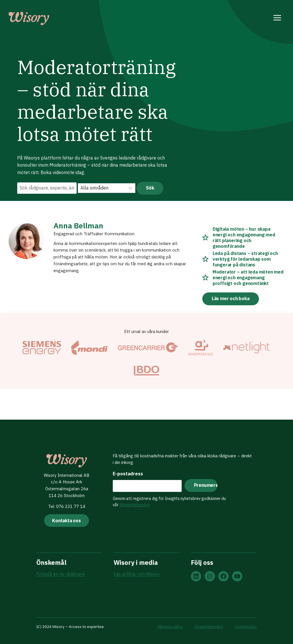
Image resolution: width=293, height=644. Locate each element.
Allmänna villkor (168, 627)
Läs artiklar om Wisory (137, 575)
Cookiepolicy (245, 627)
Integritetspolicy (133, 503)
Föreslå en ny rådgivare (61, 575)
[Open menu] (277, 19)
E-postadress (126, 472)
